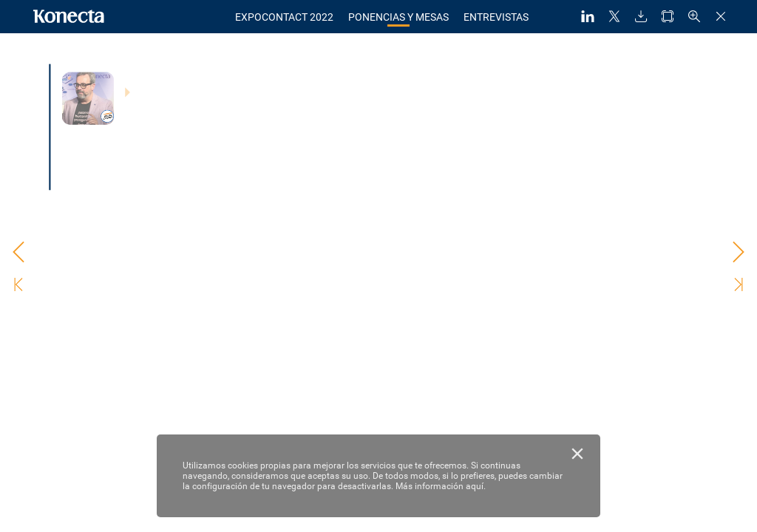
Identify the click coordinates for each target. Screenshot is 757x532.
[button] (588, 17)
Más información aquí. (441, 486)
